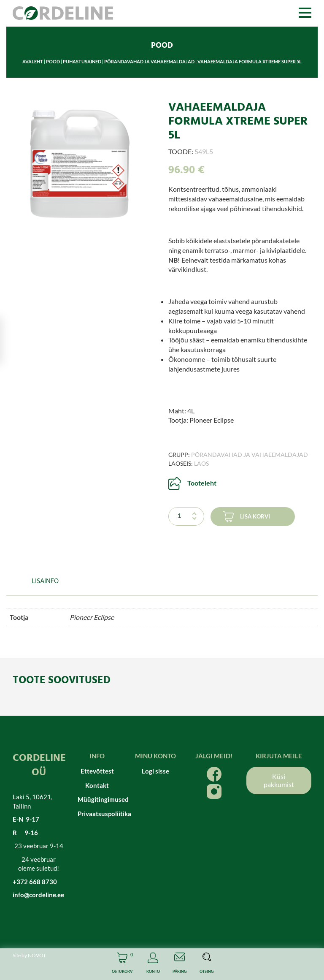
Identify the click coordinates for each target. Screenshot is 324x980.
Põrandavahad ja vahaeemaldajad (149, 61)
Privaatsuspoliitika (97, 814)
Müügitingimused (97, 799)
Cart (122, 964)
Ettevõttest (97, 771)
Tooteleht (202, 483)
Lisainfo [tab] (45, 581)
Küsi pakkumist (279, 780)
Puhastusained (82, 61)
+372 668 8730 (35, 882)
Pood (53, 61)
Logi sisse (155, 771)
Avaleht (33, 61)
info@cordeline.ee (38, 895)
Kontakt (97, 785)
